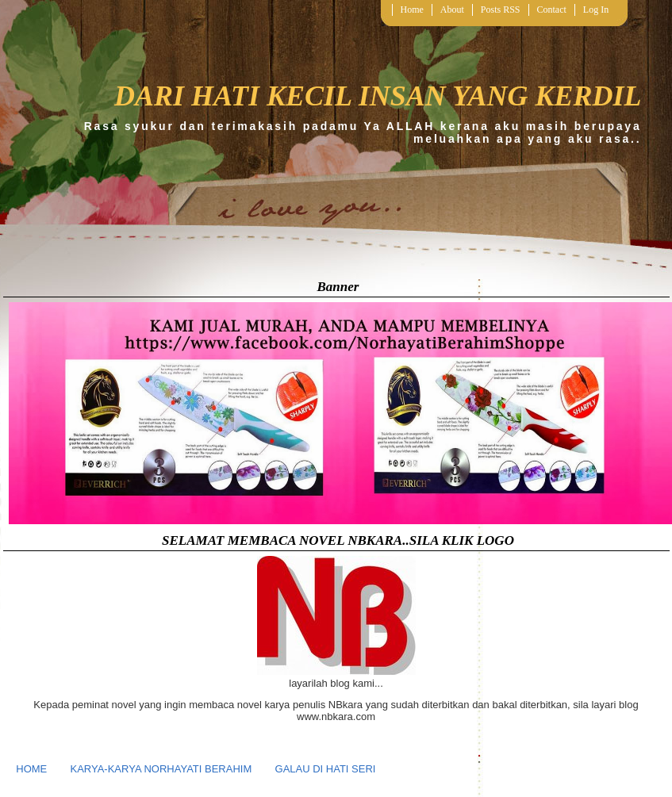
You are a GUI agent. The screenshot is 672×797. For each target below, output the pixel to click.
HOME (31, 769)
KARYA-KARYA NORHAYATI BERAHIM (161, 769)
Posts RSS (501, 10)
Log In (596, 10)
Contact (552, 10)
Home (412, 10)
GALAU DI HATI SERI (326, 769)
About (452, 10)
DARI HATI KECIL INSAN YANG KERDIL (378, 96)
